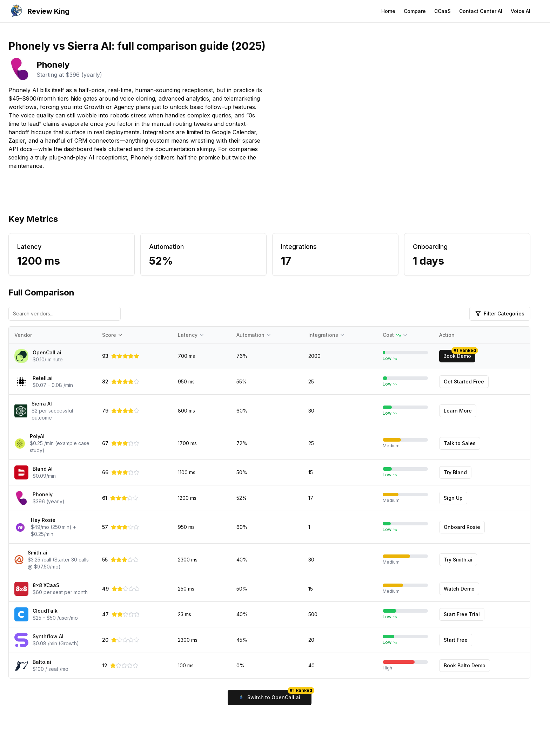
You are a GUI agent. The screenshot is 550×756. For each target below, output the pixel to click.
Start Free (456, 640)
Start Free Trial (462, 614)
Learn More (458, 411)
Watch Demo (459, 589)
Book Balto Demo (465, 665)
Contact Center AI (481, 11)
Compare (415, 11)
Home (388, 11)
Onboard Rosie (462, 527)
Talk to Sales (460, 443)
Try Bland (455, 472)
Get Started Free (464, 382)
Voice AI (521, 11)
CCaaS (442, 11)
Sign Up (453, 498)
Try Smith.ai (458, 560)
